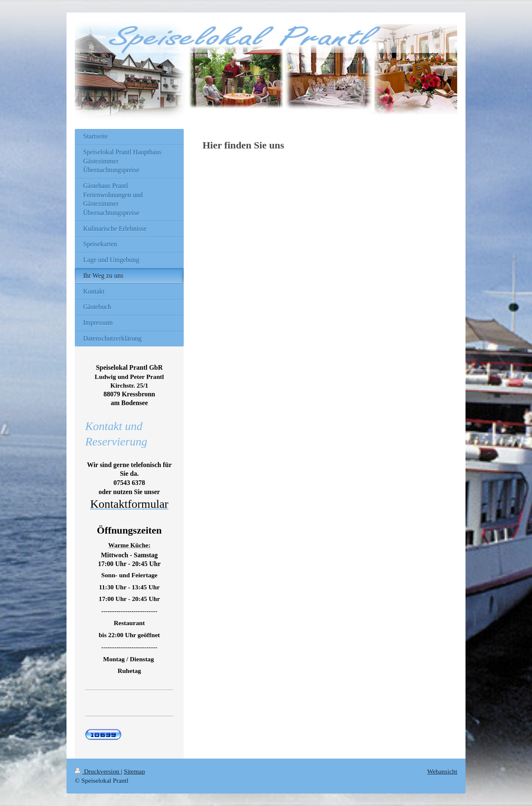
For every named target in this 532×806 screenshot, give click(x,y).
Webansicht (442, 771)
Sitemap (134, 771)
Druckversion (98, 771)
